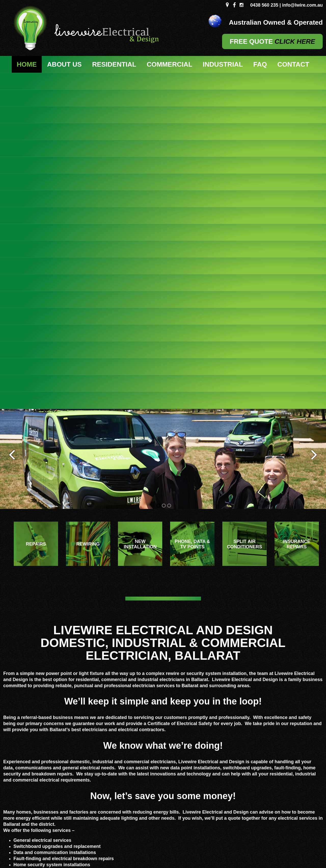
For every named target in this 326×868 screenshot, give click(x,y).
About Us (64, 64)
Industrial (223, 64)
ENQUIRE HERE (263, 744)
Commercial (169, 64)
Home (27, 64)
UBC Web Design (226, 846)
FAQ (260, 64)
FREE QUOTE (272, 41)
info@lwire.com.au (303, 5)
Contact (293, 64)
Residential (114, 64)
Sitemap (87, 846)
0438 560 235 (264, 5)
